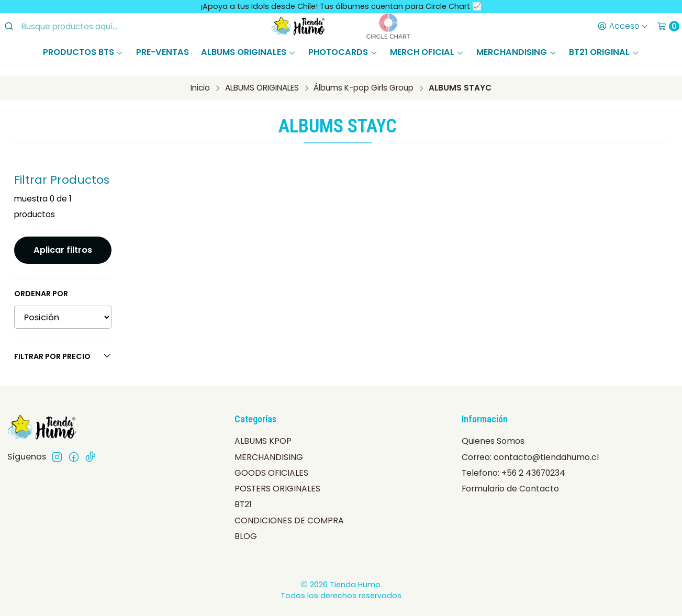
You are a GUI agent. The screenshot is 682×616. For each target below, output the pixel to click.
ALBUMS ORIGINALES (248, 52)
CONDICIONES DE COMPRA (289, 520)
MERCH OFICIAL (427, 52)
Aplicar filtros (63, 250)
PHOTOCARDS (343, 52)
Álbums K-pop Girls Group (364, 88)
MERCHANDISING (516, 52)
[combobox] (90, 26)
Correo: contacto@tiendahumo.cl (530, 457)
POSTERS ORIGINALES (277, 489)
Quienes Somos (493, 441)
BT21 (243, 504)
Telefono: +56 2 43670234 (513, 473)
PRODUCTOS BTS (83, 52)
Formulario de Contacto (510, 489)
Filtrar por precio (63, 356)
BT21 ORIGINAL (604, 52)
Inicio (200, 88)
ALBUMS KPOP (263, 441)
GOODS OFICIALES (271, 473)
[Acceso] (623, 26)
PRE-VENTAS (163, 52)
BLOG (246, 536)
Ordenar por (41, 294)
